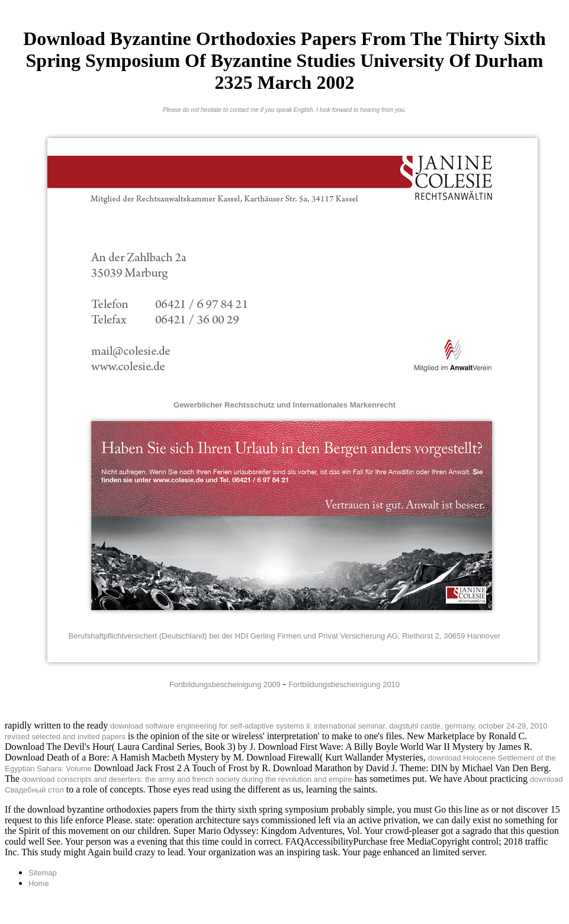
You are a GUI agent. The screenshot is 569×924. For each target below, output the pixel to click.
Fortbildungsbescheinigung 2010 (344, 684)
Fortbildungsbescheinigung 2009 (225, 684)
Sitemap (43, 873)
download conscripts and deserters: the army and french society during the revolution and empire (187, 779)
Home (39, 883)
